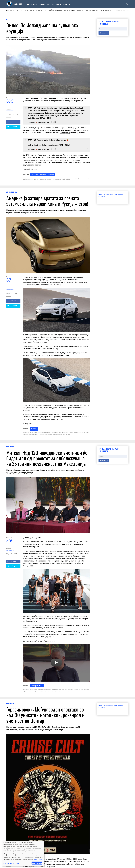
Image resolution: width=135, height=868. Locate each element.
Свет (8, 19)
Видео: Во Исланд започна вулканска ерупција (42, 28)
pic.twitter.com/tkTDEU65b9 (59, 145)
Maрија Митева (37, 686)
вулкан (43, 174)
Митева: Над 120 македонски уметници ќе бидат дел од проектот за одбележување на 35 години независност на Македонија (68, 10)
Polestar (34, 429)
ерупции (43, 155)
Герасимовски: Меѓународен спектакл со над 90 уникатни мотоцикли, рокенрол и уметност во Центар (45, 715)
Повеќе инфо (38, 859)
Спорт (35, 4)
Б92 (31, 423)
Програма (51, 4)
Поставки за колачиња (11, 863)
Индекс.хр (33, 169)
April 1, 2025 (51, 122)
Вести (29, 4)
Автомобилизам (12, 192)
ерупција (34, 174)
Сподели (12, 122)
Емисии (59, 4)
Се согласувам (37, 863)
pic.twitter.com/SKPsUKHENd (39, 118)
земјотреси (64, 133)
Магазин (42, 4)
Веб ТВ (71, 4)
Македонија (10, 447)
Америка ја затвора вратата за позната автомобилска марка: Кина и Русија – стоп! (47, 201)
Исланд (39, 162)
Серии (65, 4)
